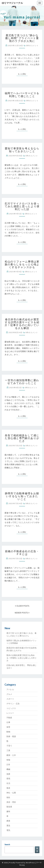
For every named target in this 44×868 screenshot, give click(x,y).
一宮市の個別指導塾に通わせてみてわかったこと (22, 382)
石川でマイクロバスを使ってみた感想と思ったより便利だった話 (22, 206)
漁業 (8, 774)
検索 (37, 850)
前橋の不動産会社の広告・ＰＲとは (22, 553)
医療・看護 (11, 736)
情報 (8, 760)
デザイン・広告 (13, 704)
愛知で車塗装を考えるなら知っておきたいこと (22, 150)
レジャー (10, 713)
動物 (8, 732)
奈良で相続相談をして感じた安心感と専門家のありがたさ (22, 438)
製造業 (9, 807)
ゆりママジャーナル (12, 3)
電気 (8, 830)
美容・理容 (11, 802)
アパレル (10, 689)
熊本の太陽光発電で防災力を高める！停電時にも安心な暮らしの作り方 (21, 658)
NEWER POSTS (22, 613)
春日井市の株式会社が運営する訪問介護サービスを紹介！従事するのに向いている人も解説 (22, 324)
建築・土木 (11, 755)
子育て (9, 746)
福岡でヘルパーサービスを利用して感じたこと (22, 95)
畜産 (8, 788)
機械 (8, 769)
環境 (8, 779)
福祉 (8, 797)
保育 (8, 727)
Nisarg (22, 865)
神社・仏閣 (11, 793)
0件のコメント (32, 45)
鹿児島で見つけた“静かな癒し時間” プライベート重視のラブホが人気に (22, 38)
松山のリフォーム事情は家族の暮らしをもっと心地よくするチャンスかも (22, 264)
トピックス (11, 708)
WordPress (30, 863)
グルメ (9, 694)
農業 (8, 821)
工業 (8, 750)
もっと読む (23, 74)
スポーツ (10, 699)
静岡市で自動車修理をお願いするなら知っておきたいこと (22, 496)
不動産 (9, 718)
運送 (8, 826)
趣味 (8, 811)
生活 (8, 783)
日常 (8, 765)
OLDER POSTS (22, 606)
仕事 (8, 722)
